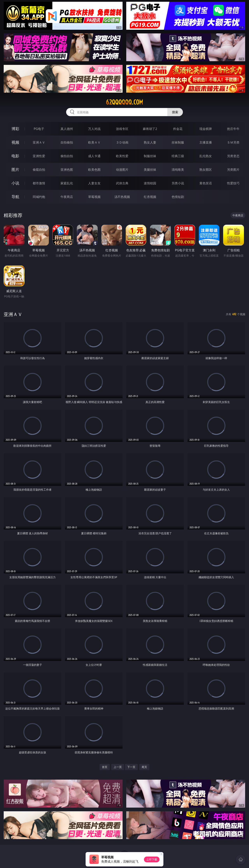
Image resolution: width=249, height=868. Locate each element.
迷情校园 (150, 183)
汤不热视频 (122, 197)
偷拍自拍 (67, 156)
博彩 (15, 129)
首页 (105, 767)
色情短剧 (178, 197)
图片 (15, 169)
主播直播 (206, 142)
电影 (15, 156)
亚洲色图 (67, 170)
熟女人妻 (150, 142)
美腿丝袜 (150, 170)
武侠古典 (122, 183)
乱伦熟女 (206, 156)
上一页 (118, 767)
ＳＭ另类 (233, 142)
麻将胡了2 (150, 129)
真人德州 (67, 129)
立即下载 (152, 859)
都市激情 (39, 183)
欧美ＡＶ (94, 142)
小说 (15, 183)
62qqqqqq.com (124, 102)
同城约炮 (39, 197)
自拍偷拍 (67, 142)
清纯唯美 (178, 170)
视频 (15, 142)
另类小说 (178, 183)
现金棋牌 (206, 129)
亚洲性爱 (39, 156)
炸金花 (178, 129)
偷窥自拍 (39, 170)
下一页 (131, 767)
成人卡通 (94, 156)
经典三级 (178, 156)
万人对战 (94, 129)
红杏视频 (150, 197)
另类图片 (233, 170)
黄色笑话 (206, 183)
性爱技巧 (233, 183)
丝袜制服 (178, 142)
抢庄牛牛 (233, 129)
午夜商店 (67, 197)
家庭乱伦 (67, 183)
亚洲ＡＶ (39, 142)
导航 (15, 197)
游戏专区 (122, 129)
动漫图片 (122, 170)
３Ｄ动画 (122, 142)
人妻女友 (94, 183)
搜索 (175, 112)
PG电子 (39, 129)
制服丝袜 (150, 156)
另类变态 (233, 156)
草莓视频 (94, 197)
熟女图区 (206, 170)
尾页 (144, 767)
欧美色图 (94, 170)
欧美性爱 (122, 156)
